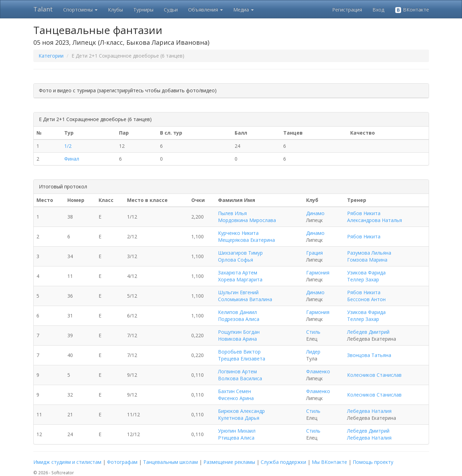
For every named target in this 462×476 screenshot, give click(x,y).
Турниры (143, 10)
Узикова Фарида (366, 273)
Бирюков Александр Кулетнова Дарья (241, 414)
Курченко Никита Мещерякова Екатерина (246, 236)
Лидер (313, 352)
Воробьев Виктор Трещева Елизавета (242, 355)
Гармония (318, 273)
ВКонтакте (412, 10)
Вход (378, 10)
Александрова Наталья (375, 220)
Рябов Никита (364, 213)
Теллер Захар (363, 279)
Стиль (313, 332)
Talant (43, 9)
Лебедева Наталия (369, 411)
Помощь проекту (373, 462)
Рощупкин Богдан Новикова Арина (239, 335)
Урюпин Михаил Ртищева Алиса (237, 434)
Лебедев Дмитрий (368, 332)
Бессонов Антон (366, 299)
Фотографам (122, 462)
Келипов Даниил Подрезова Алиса (239, 316)
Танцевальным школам (170, 462)
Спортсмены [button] (80, 10)
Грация (314, 253)
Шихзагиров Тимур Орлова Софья (240, 256)
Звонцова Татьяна (369, 355)
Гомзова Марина (367, 260)
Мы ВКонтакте (329, 462)
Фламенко (318, 371)
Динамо (315, 213)
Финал (72, 159)
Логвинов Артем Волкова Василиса (240, 375)
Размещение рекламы (229, 462)
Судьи (171, 10)
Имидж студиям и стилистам (67, 462)
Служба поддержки (283, 462)
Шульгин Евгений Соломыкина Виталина (245, 296)
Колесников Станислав (374, 375)
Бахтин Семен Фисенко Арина (236, 395)
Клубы (115, 10)
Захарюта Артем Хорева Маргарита (240, 276)
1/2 (68, 146)
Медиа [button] (243, 10)
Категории (51, 56)
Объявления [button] (205, 10)
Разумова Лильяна (369, 253)
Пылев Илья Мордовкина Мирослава (247, 217)
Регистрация (347, 10)
